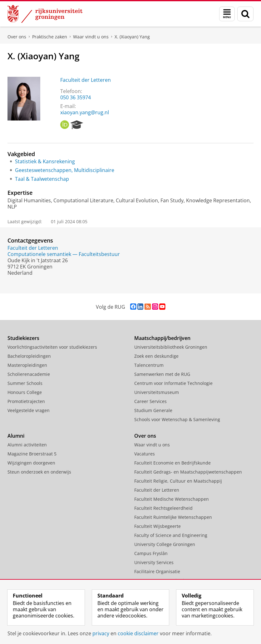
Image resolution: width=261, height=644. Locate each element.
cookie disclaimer (138, 633)
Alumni (16, 436)
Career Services (150, 401)
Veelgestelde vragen (29, 410)
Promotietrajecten (26, 401)
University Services (154, 562)
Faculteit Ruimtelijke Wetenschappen (173, 517)
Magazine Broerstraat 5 (32, 454)
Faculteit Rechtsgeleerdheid (163, 508)
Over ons (17, 37)
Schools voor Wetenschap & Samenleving (177, 419)
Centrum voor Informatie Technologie (173, 383)
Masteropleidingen (27, 365)
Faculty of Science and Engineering (171, 535)
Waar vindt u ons (91, 37)
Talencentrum (149, 365)
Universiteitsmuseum (157, 392)
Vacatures (145, 454)
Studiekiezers (23, 338)
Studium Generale (153, 410)
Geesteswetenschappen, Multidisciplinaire (65, 170)
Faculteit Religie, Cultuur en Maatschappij (178, 481)
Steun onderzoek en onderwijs (39, 472)
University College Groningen (165, 544)
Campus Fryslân (151, 553)
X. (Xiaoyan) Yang (132, 37)
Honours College (25, 392)
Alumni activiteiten (27, 445)
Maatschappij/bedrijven (162, 338)
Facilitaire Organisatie (157, 571)
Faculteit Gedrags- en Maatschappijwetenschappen (188, 472)
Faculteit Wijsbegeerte (158, 526)
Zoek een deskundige (156, 356)
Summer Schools (25, 383)
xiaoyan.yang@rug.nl (85, 112)
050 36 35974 (76, 97)
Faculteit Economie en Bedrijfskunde (172, 463)
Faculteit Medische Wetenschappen (172, 499)
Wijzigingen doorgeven (31, 463)
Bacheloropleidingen (29, 356)
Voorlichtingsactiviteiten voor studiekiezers (52, 347)
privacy (101, 633)
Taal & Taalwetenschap (42, 179)
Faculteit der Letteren (86, 80)
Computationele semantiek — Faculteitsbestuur (64, 254)
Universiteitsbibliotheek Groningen (171, 347)
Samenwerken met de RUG (162, 374)
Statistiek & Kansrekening (45, 161)
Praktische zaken (50, 37)
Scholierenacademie (29, 374)
